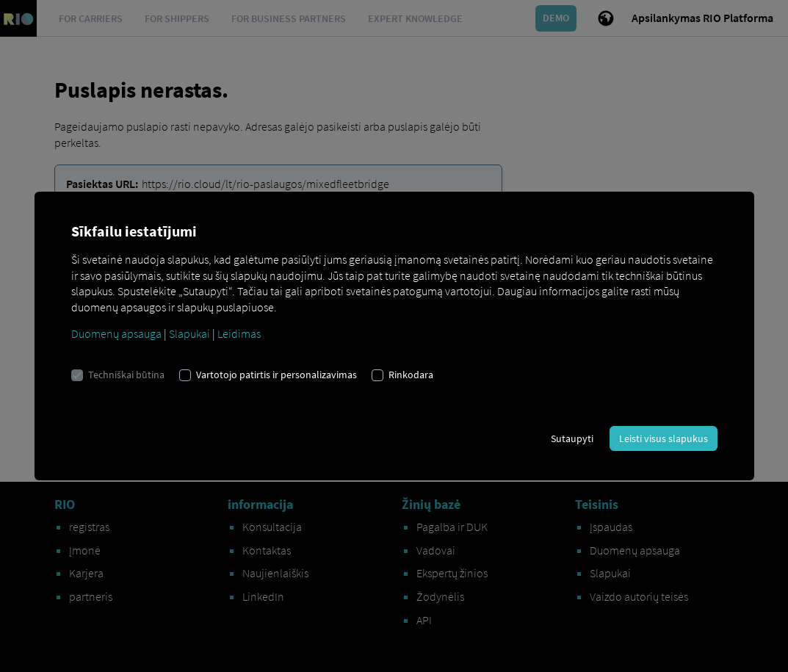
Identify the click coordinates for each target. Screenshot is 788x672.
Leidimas (239, 333)
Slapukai (189, 333)
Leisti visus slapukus (664, 438)
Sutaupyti (572, 438)
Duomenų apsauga (116, 333)
